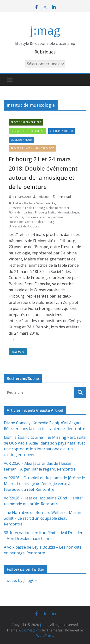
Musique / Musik (21, 140)
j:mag (45, 30)
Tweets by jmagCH (21, 580)
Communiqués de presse (27, 131)
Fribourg (41, 212)
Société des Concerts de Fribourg (31, 222)
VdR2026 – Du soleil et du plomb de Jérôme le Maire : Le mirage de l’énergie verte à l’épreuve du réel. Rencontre (44, 484)
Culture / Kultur (62, 131)
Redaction (44, 197)
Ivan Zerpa (16, 217)
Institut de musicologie (64, 212)
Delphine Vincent (58, 208)
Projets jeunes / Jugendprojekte (32, 148)
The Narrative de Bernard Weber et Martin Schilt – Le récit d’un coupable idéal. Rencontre (42, 518)
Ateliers (18, 203)
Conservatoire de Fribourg (27, 208)
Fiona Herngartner (21, 212)
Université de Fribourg (24, 226)
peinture (57, 217)
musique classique (37, 217)
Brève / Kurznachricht (26, 122)
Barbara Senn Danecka (40, 203)
